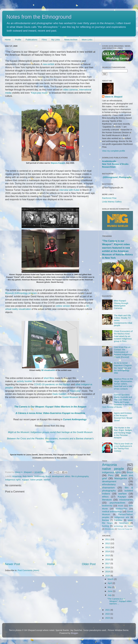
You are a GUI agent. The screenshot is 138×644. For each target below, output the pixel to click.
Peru (111, 475)
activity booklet (25, 381)
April (110, 583)
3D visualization (48, 370)
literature (107, 500)
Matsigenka (121, 478)
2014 (108, 551)
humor (130, 526)
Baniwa (105, 520)
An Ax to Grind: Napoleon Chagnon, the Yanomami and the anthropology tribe (123, 368)
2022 (108, 614)
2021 (108, 610)
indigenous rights (13, 480)
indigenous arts (122, 517)
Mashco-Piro (121, 509)
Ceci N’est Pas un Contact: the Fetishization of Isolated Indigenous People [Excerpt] (123, 352)
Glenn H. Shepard (114, 97)
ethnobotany (109, 484)
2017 (108, 563)
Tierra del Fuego (123, 529)
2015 (108, 555)
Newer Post (13, 564)
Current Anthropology (75, 419)
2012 (108, 543)
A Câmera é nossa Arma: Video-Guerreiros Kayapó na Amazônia (50, 413)
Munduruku (109, 529)
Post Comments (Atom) (28, 570)
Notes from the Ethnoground (39, 17)
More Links (87, 40)
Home (8, 40)
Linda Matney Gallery (112, 202)
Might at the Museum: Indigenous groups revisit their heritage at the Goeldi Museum (50, 432)
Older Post (89, 564)
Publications (31, 40)
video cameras (71, 90)
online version (63, 306)
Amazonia (17, 476)
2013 (108, 547)
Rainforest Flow (109, 198)
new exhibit (48, 64)
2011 (108, 539)
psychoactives (117, 503)
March (111, 579)
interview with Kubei (69, 190)
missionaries (126, 500)
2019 (108, 572)
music (121, 506)
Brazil (48, 476)
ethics (68, 476)
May (110, 587)
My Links (56, 40)
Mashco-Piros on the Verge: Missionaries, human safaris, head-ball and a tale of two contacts (123, 384)
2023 (108, 618)
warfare (47, 480)
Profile (18, 40)
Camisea (118, 520)
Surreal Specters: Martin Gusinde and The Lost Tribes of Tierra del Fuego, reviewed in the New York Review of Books (117, 401)
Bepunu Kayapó (58, 163)
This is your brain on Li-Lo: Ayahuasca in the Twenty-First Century (123, 447)
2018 (108, 568)
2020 (108, 576)
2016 (108, 559)
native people (36, 480)
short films (49, 378)
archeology (118, 526)
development (58, 476)
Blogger (75, 633)
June (110, 591)
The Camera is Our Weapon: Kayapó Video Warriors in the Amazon (50, 407)
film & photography (80, 476)
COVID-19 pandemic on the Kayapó (52, 384)
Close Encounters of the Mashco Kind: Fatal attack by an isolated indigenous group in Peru (123, 336)
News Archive (71, 40)
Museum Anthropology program (21, 293)
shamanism (108, 488)
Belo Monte (28, 476)
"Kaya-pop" (75, 391)
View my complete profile (114, 151)
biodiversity (39, 476)
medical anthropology (112, 512)
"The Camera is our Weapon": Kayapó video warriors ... (119, 601)
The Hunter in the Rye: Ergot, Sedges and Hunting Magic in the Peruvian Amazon (123, 433)
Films (44, 40)
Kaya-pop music (40, 93)
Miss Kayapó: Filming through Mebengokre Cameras (121, 304)
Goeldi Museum (70, 397)
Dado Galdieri (59, 394)
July (110, 595)
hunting (105, 526)
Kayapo (26, 480)
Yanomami (124, 523)
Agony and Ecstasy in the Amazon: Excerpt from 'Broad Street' (123, 417)
